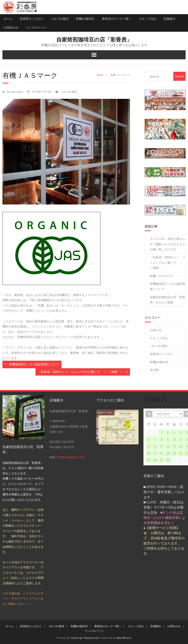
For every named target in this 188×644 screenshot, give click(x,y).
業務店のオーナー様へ (117, 19)
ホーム (8, 19)
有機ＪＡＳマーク (162, 276)
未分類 (154, 370)
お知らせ (156, 330)
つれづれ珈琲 (59, 19)
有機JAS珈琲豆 (85, 19)
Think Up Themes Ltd (85, 638)
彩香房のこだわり (32, 19)
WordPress (124, 638)
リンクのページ (36, 27)
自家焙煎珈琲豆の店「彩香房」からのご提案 (167, 300)
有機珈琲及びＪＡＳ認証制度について (167, 286)
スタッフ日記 (147, 19)
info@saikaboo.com (70, 457)
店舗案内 (169, 19)
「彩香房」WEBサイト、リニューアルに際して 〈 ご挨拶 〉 (168, 263)
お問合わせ (11, 27)
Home (100, 75)
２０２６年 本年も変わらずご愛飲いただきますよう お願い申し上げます (168, 244)
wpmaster (17, 92)
